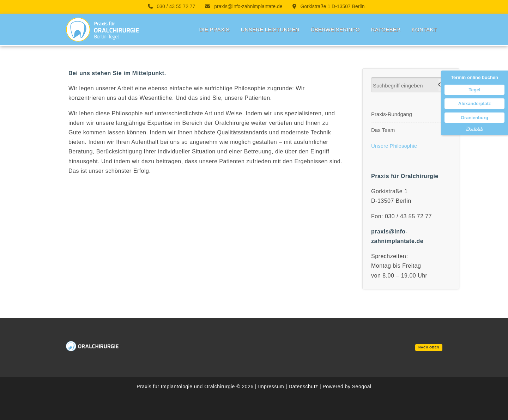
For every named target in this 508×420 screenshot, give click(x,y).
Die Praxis (214, 29)
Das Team (383, 130)
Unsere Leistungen (270, 29)
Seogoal (362, 386)
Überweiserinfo (335, 29)
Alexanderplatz (474, 104)
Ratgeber (386, 29)
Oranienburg (474, 118)
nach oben (429, 347)
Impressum (271, 386)
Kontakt (424, 29)
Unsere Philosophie (394, 146)
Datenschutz (303, 386)
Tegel (475, 90)
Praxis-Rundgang (392, 114)
